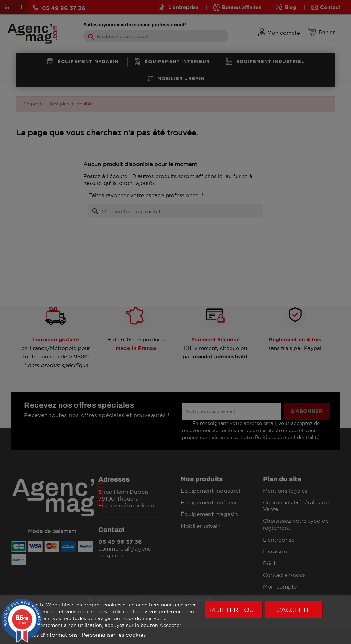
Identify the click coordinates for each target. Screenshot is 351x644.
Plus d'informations (53, 635)
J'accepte (294, 610)
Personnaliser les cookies (114, 635)
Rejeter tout (234, 610)
